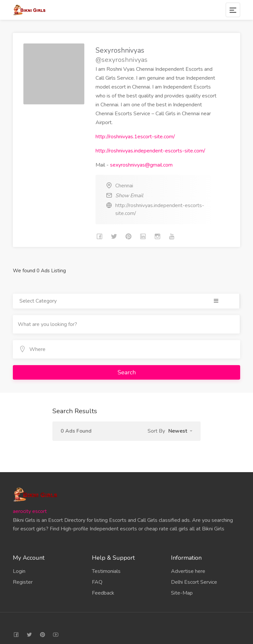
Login (19, 571)
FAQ (97, 582)
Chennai (124, 186)
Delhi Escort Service (194, 582)
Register (23, 582)
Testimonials (106, 571)
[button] (180, 431)
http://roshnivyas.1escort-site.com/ (135, 137)
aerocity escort (30, 511)
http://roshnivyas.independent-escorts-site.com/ (150, 151)
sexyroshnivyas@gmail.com (141, 165)
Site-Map (182, 593)
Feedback (103, 593)
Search (127, 372)
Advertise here (188, 571)
